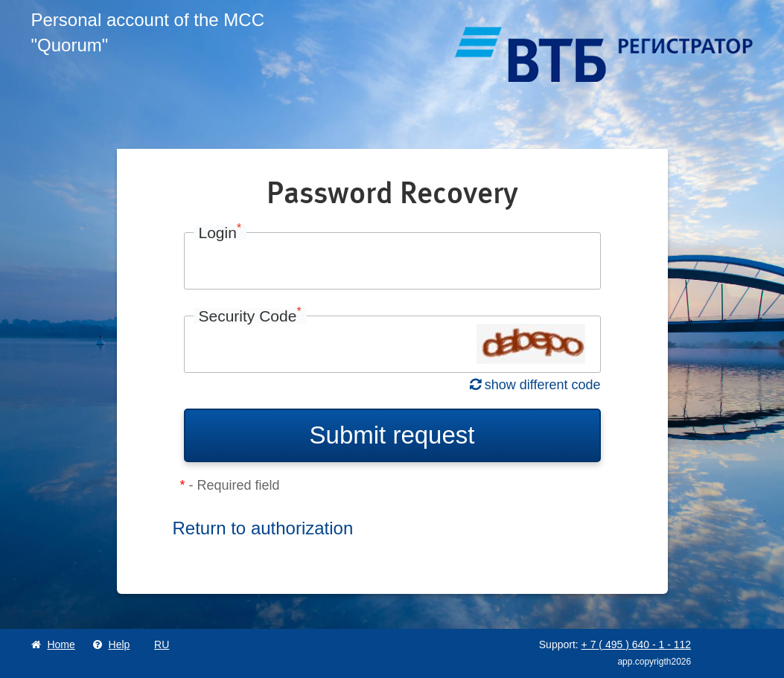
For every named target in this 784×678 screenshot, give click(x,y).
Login (220, 233)
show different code (535, 385)
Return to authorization (263, 528)
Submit (392, 435)
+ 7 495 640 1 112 (637, 645)
